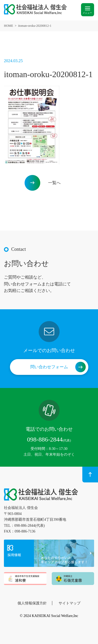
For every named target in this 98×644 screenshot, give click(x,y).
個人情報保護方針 (32, 603)
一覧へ (54, 183)
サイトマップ (70, 603)
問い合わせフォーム (49, 367)
